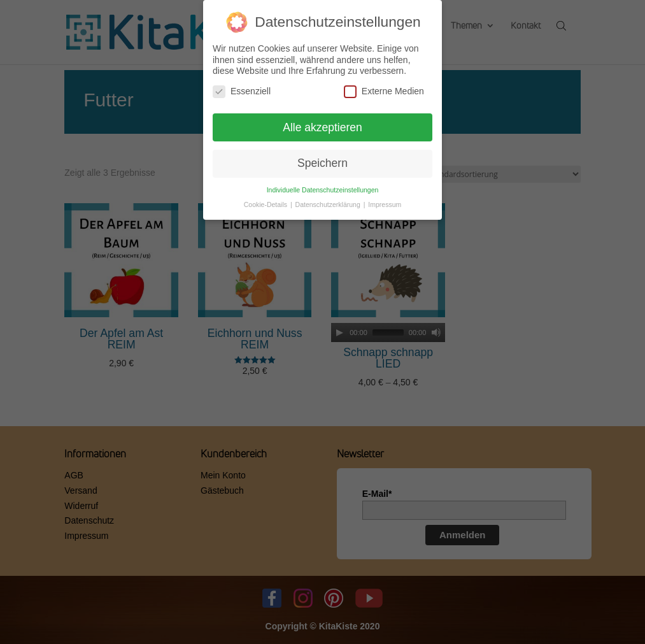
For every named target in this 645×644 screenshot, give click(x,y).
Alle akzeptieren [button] (322, 127)
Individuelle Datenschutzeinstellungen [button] (323, 190)
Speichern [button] (322, 163)
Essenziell (242, 91)
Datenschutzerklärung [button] (329, 204)
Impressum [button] (385, 204)
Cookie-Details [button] (266, 204)
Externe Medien (384, 91)
